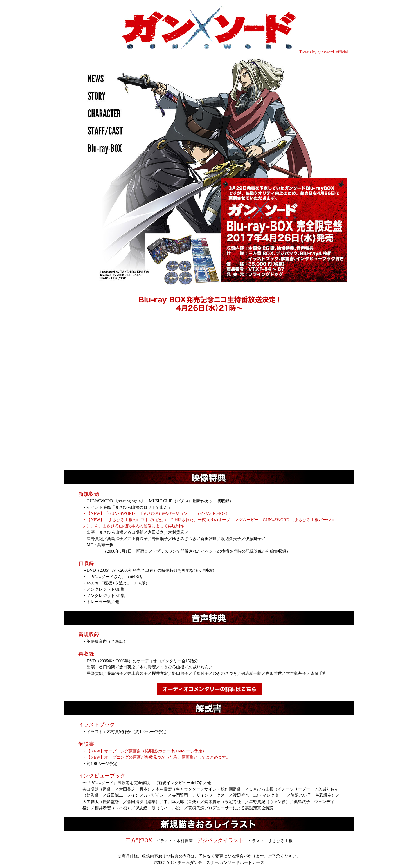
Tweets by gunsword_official (324, 52)
